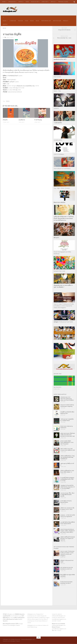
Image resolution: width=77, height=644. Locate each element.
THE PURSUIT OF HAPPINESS (62, 169)
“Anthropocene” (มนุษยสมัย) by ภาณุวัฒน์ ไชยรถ (67, 420)
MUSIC (37, 21)
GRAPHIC (5, 24)
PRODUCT (65, 21)
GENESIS (56, 108)
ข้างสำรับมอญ (38, 120)
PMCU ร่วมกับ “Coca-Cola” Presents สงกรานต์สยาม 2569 (68, 449)
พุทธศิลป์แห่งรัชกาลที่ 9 (60, 59)
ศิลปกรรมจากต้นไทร (59, 202)
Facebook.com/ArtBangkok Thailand (11, 625)
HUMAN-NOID (58, 140)
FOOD (26, 21)
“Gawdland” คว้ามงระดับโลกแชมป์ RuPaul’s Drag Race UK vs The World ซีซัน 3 (68, 487)
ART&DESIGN (12, 2)
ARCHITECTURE (57, 21)
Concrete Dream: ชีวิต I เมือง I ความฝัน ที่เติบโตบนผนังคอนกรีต (67, 495)
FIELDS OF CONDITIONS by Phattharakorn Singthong (67, 406)
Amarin (8, 101)
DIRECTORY (45, 2)
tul (5, 37)
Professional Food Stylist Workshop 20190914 (66, 583)
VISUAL (5, 21)
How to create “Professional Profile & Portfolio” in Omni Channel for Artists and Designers (64, 306)
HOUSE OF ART (35, 2)
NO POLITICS (57, 387)
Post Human (57, 77)
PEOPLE (21, 2)
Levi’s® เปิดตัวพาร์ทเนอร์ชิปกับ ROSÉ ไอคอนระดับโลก (68, 523)
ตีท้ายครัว (56, 238)
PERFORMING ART (46, 21)
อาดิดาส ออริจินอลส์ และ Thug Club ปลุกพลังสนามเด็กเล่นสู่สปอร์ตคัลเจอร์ (67, 457)
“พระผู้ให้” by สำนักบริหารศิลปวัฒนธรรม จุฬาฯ (67, 413)
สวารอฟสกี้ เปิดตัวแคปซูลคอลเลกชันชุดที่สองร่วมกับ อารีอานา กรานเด (67, 479)
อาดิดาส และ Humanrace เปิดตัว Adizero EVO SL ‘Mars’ (67, 509)
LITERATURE (13, 21)
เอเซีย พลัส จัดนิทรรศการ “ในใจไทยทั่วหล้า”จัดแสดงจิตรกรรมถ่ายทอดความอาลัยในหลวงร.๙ (64, 218)
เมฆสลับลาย (22, 120)
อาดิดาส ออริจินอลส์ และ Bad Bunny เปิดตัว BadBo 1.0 (67, 471)
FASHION (20, 21)
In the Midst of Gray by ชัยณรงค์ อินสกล (66, 502)
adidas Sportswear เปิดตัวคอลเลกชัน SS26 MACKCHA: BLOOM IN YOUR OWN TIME (68, 435)
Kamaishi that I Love (59, 271)
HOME (4, 2)
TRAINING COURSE (63, 2)
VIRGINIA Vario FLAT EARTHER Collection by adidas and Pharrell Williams (67, 399)
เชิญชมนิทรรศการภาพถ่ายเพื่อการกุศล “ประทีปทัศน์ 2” (63, 286)
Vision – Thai (57, 91)
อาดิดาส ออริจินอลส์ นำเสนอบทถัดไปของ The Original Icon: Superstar (68, 538)
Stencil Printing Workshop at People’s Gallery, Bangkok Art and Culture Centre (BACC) (68, 531)
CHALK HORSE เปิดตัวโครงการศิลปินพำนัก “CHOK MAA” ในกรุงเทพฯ (67, 442)
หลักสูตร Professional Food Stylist (63, 322)
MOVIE (32, 21)
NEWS (27, 2)
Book (4, 28)
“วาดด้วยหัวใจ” (58, 123)
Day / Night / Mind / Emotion (62, 188)
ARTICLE (53, 2)
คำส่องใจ (5, 120)
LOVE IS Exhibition (59, 154)
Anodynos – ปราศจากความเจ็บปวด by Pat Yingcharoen (68, 516)
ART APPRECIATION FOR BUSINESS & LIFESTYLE (67, 568)
